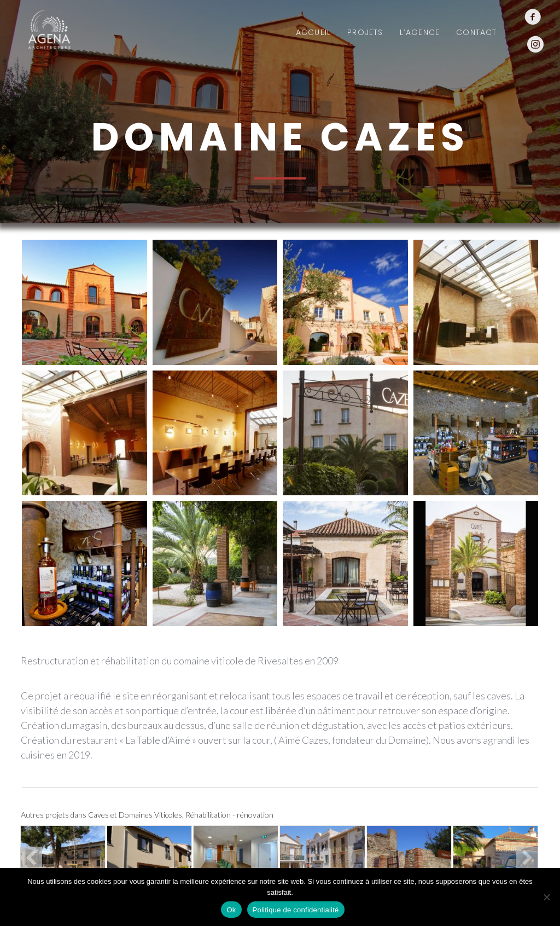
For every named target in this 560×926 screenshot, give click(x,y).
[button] (31, 858)
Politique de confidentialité (296, 910)
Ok (231, 910)
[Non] (546, 897)
